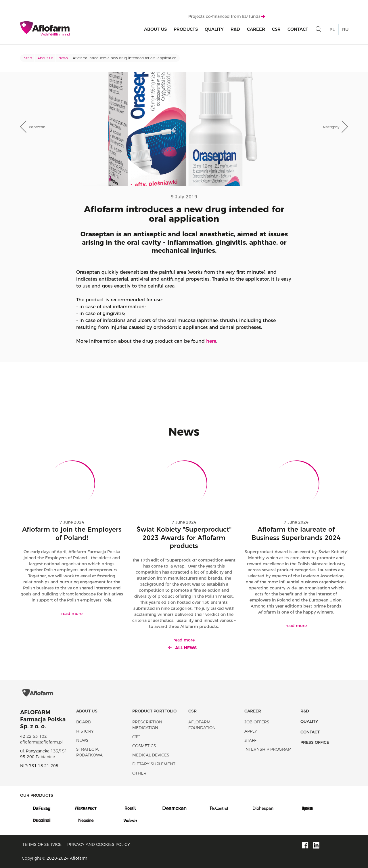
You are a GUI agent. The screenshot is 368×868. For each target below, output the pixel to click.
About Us (155, 29)
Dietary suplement (154, 764)
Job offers (257, 722)
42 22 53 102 (33, 736)
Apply (251, 731)
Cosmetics (144, 746)
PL (332, 29)
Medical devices (151, 755)
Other (139, 773)
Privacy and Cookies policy (99, 844)
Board (84, 722)
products (186, 29)
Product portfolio (154, 711)
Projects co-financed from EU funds (227, 16)
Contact (298, 29)
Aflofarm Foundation (202, 725)
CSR (276, 29)
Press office (315, 742)
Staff (250, 740)
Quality (214, 29)
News (63, 58)
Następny (331, 127)
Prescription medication (147, 725)
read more (72, 614)
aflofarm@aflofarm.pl (41, 742)
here (211, 341)
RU (345, 29)
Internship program (268, 749)
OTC (136, 737)
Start (28, 58)
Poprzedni (38, 127)
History (85, 731)
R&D (235, 29)
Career (256, 29)
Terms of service (42, 844)
